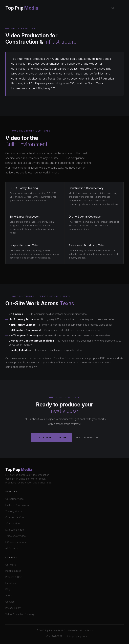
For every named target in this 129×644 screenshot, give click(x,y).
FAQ (8, 589)
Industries (11, 583)
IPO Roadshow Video (17, 542)
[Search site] (113, 8)
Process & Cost (14, 577)
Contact (10, 602)
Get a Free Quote (51, 438)
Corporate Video (15, 499)
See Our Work (87, 438)
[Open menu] (120, 8)
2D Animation (13, 524)
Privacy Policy (13, 608)
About (9, 596)
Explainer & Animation (17, 505)
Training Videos (14, 511)
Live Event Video (15, 530)
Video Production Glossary (20, 614)
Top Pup (22, 8)
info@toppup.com (77, 636)
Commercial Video (15, 517)
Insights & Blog (13, 571)
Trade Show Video (16, 536)
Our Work (10, 565)
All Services (12, 548)
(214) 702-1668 (54, 636)
